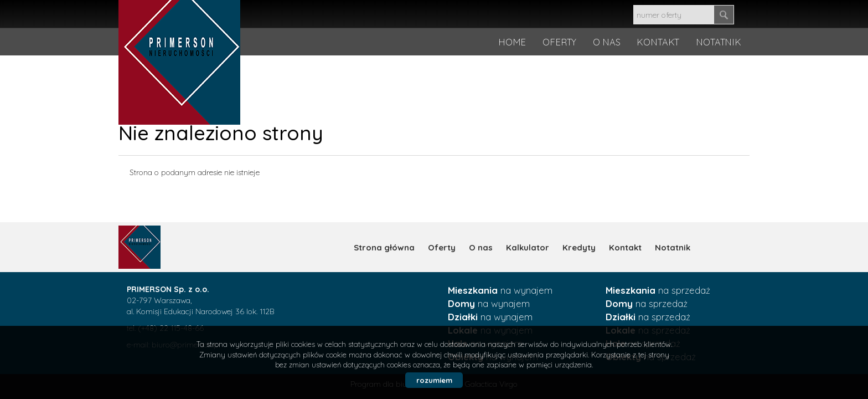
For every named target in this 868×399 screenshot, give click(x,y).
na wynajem (500, 290)
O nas (481, 247)
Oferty (442, 247)
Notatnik (673, 247)
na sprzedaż (658, 290)
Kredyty (579, 247)
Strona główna (384, 247)
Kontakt (625, 247)
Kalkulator (528, 247)
